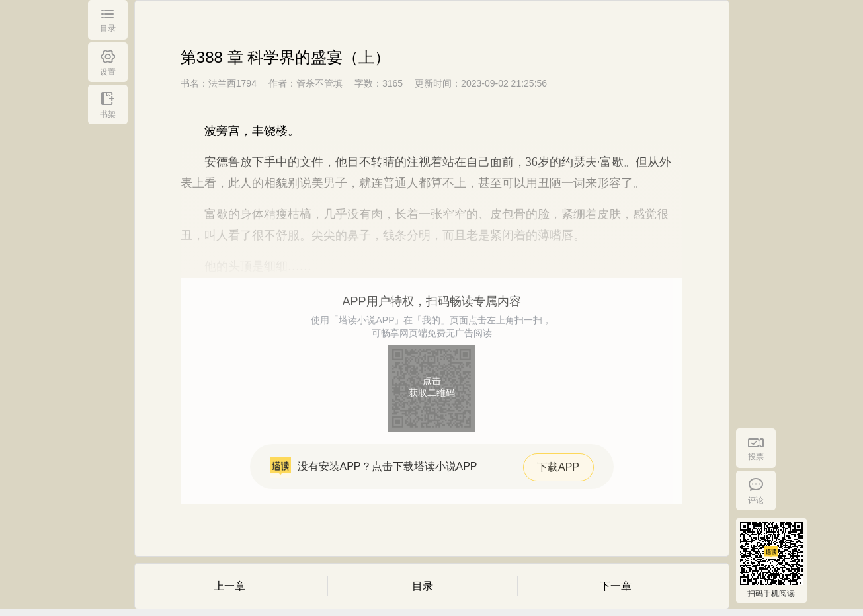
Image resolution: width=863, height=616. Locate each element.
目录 (423, 586)
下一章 (616, 586)
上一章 (229, 586)
